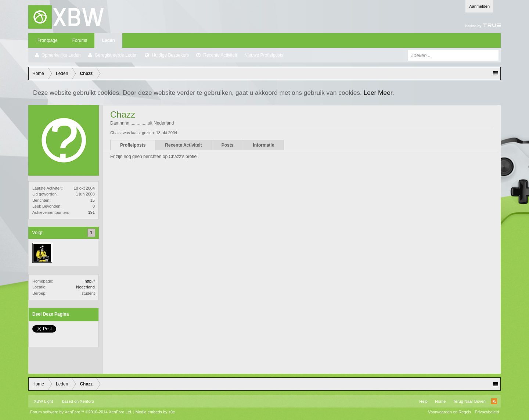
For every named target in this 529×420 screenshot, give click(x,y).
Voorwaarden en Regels (449, 412)
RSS (494, 401)
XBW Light (43, 401)
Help (423, 401)
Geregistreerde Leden (116, 55)
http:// (90, 281)
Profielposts (133, 145)
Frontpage (48, 40)
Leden (108, 40)
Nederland (85, 287)
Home (440, 401)
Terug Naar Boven (469, 401)
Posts (228, 145)
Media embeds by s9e (155, 412)
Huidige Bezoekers (170, 55)
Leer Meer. (379, 93)
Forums (80, 40)
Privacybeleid (487, 412)
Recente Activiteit (220, 55)
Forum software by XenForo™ (81, 412)
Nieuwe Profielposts (264, 55)
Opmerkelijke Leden (61, 55)
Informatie (263, 145)
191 (91, 212)
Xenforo (87, 401)
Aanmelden (479, 6)
